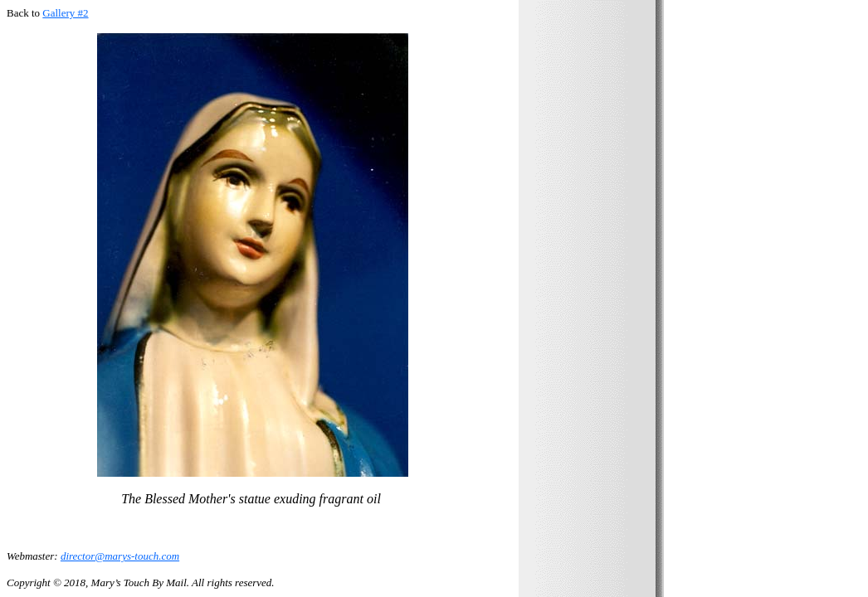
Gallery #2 (65, 13)
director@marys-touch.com (120, 556)
